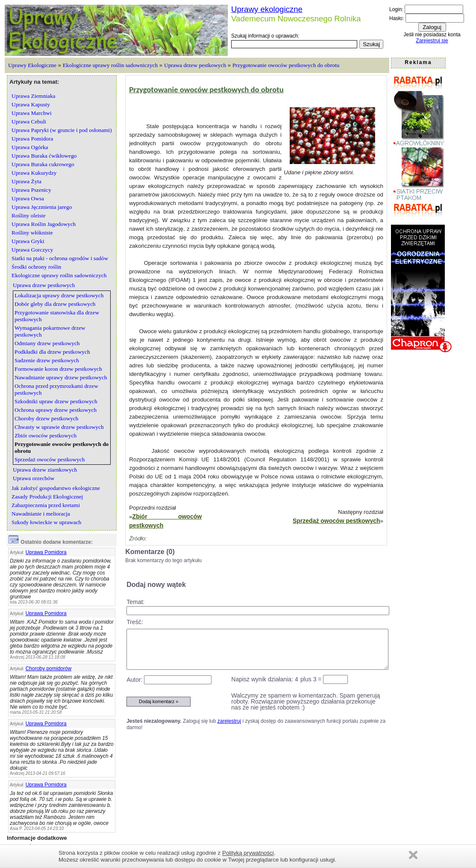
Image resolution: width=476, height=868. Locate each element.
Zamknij (413, 855)
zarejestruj (229, 721)
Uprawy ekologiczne (267, 9)
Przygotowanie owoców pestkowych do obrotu (286, 65)
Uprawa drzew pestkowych (195, 65)
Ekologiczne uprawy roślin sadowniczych (110, 65)
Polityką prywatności (248, 853)
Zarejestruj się (432, 41)
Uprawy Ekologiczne (32, 65)
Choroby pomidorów (48, 669)
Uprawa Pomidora (46, 552)
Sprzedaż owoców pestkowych (336, 521)
